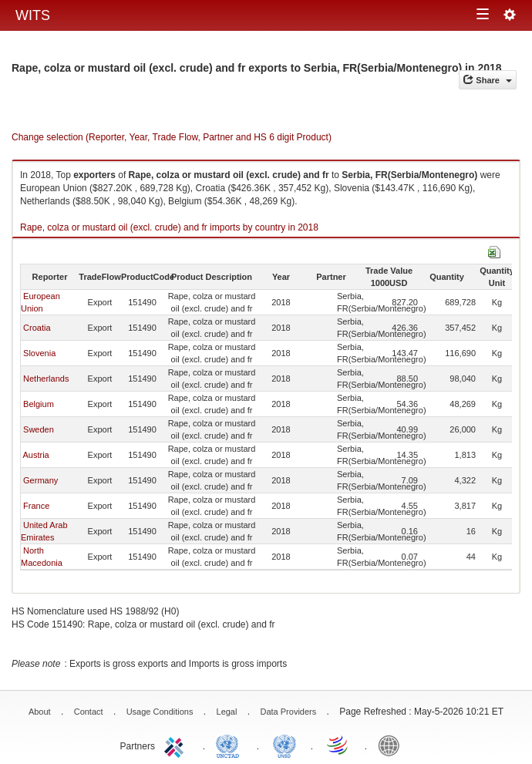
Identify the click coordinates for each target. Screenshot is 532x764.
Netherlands (46, 379)
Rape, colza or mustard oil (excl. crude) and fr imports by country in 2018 (169, 227)
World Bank (392, 745)
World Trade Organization (338, 745)
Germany (40, 480)
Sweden (39, 429)
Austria (35, 455)
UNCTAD (231, 745)
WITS (33, 15)
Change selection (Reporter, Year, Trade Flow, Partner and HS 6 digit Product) (172, 137)
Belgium (39, 404)
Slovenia (39, 353)
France (36, 506)
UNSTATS (285, 745)
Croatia (37, 328)
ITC (177, 745)
